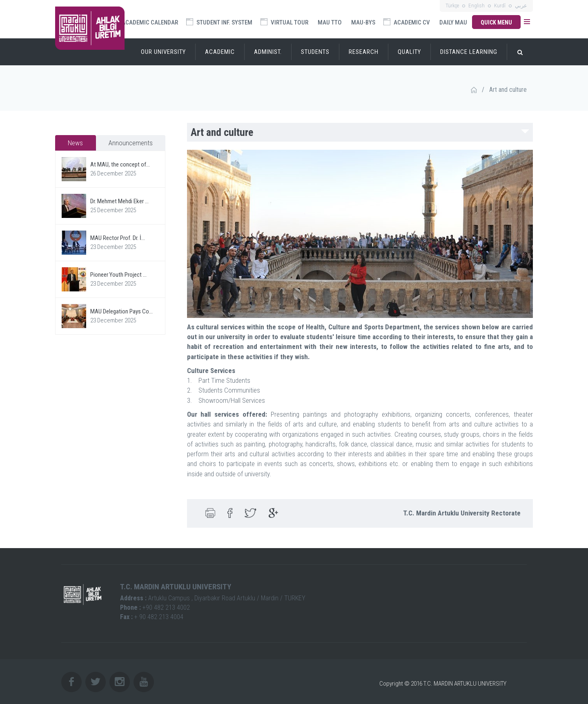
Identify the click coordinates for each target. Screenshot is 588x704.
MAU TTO (330, 22)
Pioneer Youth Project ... (118, 275)
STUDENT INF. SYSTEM (219, 22)
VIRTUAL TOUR (284, 22)
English (477, 6)
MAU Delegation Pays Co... (121, 311)
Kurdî (500, 6)
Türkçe (452, 6)
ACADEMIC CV (407, 22)
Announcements (131, 143)
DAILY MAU (453, 22)
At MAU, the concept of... (120, 164)
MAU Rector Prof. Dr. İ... (118, 238)
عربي (521, 6)
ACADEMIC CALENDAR (149, 22)
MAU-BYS (363, 22)
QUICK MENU (496, 22)
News (75, 143)
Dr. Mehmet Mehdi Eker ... (119, 201)
